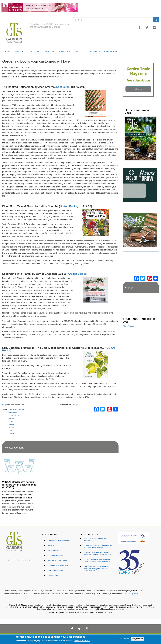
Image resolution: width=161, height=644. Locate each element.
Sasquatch (63, 87)
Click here (108, 612)
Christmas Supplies (55, 555)
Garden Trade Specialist (19, 560)
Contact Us (94, 52)
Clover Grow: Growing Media (137, 111)
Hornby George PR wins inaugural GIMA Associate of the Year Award (97, 561)
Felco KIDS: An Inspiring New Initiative (95, 539)
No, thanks (138, 639)
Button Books (69, 206)
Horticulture (14, 415)
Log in (5, 405)
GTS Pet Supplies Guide (57, 560)
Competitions (33, 52)
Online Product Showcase (58, 565)
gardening (13, 412)
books (11, 418)
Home (7, 52)
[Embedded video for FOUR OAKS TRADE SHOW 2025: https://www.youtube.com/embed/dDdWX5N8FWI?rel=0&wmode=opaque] (141, 306)
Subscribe (79, 52)
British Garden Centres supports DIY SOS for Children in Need (98, 546)
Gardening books (16, 409)
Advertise (64, 52)
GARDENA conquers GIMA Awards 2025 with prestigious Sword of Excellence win (97, 569)
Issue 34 (51, 545)
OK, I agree (124, 639)
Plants (11, 427)
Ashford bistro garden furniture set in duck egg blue (17, 498)
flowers (12, 434)
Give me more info (82, 641)
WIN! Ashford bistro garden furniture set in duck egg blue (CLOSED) (19, 485)
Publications (49, 52)
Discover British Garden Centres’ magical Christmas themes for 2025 (97, 553)
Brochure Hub (110, 52)
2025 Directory (53, 550)
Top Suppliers (53, 575)
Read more (21, 513)
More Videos (129, 326)
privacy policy (133, 594)
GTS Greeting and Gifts (57, 570)
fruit (10, 430)
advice (11, 424)
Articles (19, 52)
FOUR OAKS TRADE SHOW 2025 (139, 320)
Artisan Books (77, 274)
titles (11, 421)
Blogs (75, 405)
